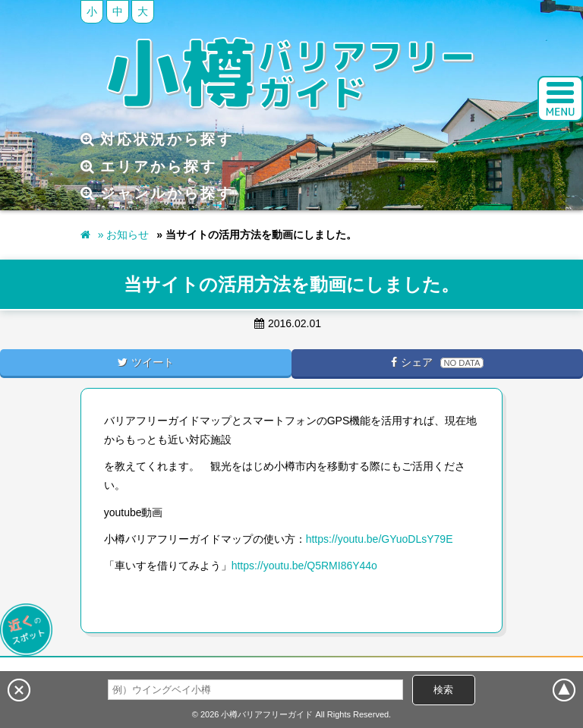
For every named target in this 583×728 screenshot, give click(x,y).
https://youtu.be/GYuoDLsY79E (380, 539)
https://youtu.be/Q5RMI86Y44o (304, 566)
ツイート (146, 362)
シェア (437, 362)
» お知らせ (124, 235)
